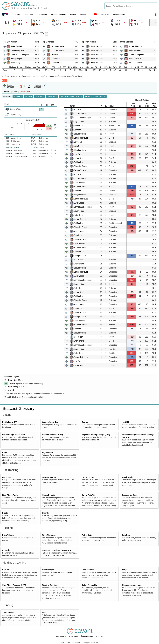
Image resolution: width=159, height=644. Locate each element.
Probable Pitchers (58, 15)
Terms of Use (61, 636)
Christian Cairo (80, 150)
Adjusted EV (48, 453)
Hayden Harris (135, 59)
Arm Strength (48, 570)
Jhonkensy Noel (18, 50)
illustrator (16, 15)
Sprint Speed (8, 612)
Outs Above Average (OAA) (14, 585)
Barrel (13, 383)
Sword (11, 390)
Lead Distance (88, 570)
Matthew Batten (58, 46)
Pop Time (6, 570)
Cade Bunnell (79, 183)
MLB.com (99, 636)
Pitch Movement (49, 535)
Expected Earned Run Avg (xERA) (57, 550)
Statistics (105, 15)
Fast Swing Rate (49, 477)
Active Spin (87, 535)
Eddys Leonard (80, 134)
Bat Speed (7, 477)
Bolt (44, 612)
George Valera (80, 170)
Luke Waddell (17, 46)
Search (73, 15)
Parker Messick (136, 46)
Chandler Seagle (81, 166)
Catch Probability (89, 585)
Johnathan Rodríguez (20, 55)
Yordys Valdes (80, 142)
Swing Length (88, 477)
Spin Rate (126, 535)
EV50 (5, 453)
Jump (124, 570)
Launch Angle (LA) (50, 422)
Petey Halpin (16, 59)
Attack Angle (127, 477)
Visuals (83, 15)
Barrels (85, 422)
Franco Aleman (136, 63)
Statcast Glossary (19, 408)
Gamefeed (29, 15)
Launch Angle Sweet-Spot (14, 435)
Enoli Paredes (97, 46)
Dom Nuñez (57, 59)
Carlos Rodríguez (81, 138)
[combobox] (131, 6)
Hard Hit (12, 380)
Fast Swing (13, 387)
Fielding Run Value (50, 585)
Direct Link (7, 92)
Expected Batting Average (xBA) (96, 435)
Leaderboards (119, 15)
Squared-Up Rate (129, 495)
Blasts (5, 513)
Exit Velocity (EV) (10, 422)
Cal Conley (16, 63)
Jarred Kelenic (80, 158)
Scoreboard (42, 15)
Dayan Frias (79, 122)
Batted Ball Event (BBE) (52, 435)
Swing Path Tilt (88, 495)
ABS (94, 15)
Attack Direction (49, 495)
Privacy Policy (75, 636)
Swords (45, 513)
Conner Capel (57, 63)
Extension (7, 550)
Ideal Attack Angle (10, 495)
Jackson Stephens (137, 55)
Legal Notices (88, 636)
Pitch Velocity (8, 535)
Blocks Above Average (132, 585)
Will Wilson (78, 109)
